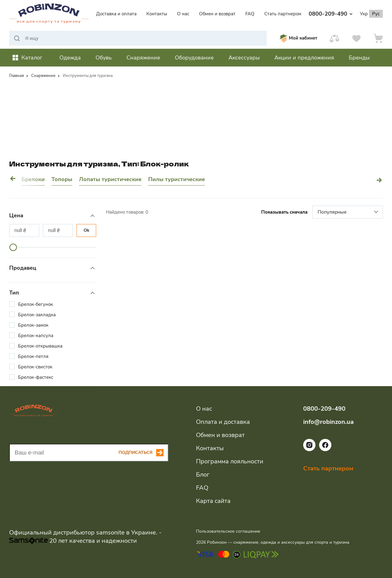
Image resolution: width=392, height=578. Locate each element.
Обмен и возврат (217, 14)
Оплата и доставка (223, 422)
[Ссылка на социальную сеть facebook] (325, 450)
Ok (87, 230)
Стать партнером (283, 14)
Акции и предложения (304, 58)
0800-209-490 (331, 14)
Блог (203, 475)
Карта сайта (213, 501)
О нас (183, 14)
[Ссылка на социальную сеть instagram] (309, 450)
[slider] (13, 247)
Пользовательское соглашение (228, 531)
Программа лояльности (230, 461)
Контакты (157, 14)
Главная (17, 76)
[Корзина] (378, 38)
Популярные (349, 212)
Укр (364, 14)
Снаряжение (43, 76)
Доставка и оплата (116, 14)
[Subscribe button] (143, 453)
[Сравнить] (334, 38)
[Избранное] (356, 38)
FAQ (250, 14)
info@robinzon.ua (328, 422)
